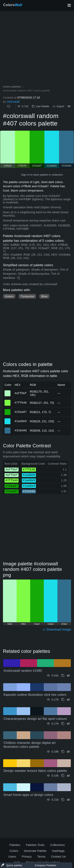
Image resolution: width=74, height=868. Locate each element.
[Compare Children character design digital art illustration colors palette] (68, 752)
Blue (44, 296)
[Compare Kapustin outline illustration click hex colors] (68, 700)
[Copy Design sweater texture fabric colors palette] (63, 776)
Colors (13, 5)
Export (58, 106)
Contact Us (58, 857)
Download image (57, 629)
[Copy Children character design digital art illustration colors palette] (63, 752)
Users (12, 857)
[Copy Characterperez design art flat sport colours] (63, 724)
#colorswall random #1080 (23, 671)
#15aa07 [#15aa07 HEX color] (8, 410)
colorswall (13, 102)
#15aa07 (21, 412)
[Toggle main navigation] (69, 5)
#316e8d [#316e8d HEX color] (8, 429)
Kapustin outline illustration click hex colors (35, 695)
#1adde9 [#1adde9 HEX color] (8, 420)
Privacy (27, 857)
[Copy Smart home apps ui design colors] (63, 800)
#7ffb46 (21, 403)
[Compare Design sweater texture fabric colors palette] (68, 776)
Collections (57, 845)
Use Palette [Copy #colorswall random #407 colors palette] (41, 106)
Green (9, 296)
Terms (41, 857)
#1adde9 (21, 421)
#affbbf (21, 393)
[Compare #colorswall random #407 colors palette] (69, 106)
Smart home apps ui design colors (28, 795)
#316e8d (21, 430)
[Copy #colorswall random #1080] (63, 676)
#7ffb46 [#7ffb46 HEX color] (8, 401)
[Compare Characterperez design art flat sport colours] (68, 724)
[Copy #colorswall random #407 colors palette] (19, 278)
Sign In (25, 175)
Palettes (15, 845)
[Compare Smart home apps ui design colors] (68, 800)
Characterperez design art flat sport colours (35, 719)
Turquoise (27, 296)
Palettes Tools (35, 845)
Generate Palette (35, 851)
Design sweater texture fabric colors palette (35, 771)
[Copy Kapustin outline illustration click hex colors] (63, 700)
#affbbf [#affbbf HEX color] (8, 392)
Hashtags (58, 851)
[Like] (9, 107)
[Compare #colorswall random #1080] (68, 676)
